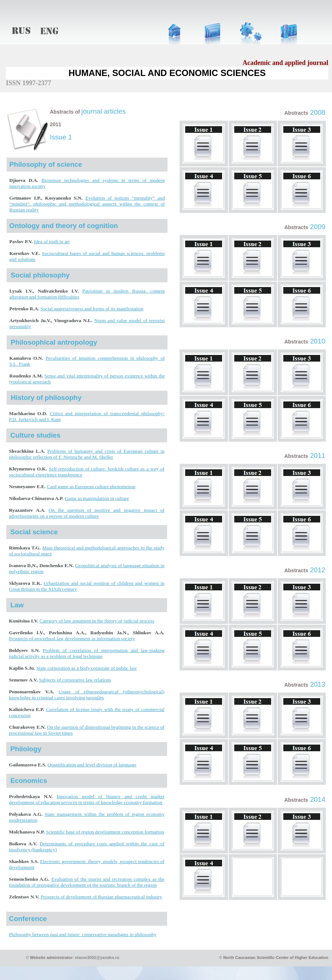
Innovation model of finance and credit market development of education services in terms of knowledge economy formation (87, 799)
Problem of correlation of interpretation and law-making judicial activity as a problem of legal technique (87, 653)
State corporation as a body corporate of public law (86, 668)
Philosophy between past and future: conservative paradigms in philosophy (83, 934)
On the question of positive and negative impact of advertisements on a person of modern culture (87, 513)
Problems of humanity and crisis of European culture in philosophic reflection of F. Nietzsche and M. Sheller (87, 454)
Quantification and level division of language (92, 765)
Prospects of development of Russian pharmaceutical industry (101, 897)
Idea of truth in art (52, 241)
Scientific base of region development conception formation (105, 832)
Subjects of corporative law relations (75, 680)
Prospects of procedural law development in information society (72, 639)
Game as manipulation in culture (97, 498)
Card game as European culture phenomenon (91, 486)
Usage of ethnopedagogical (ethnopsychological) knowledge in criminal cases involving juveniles (87, 695)
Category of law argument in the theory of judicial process (97, 621)
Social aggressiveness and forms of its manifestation (92, 309)
